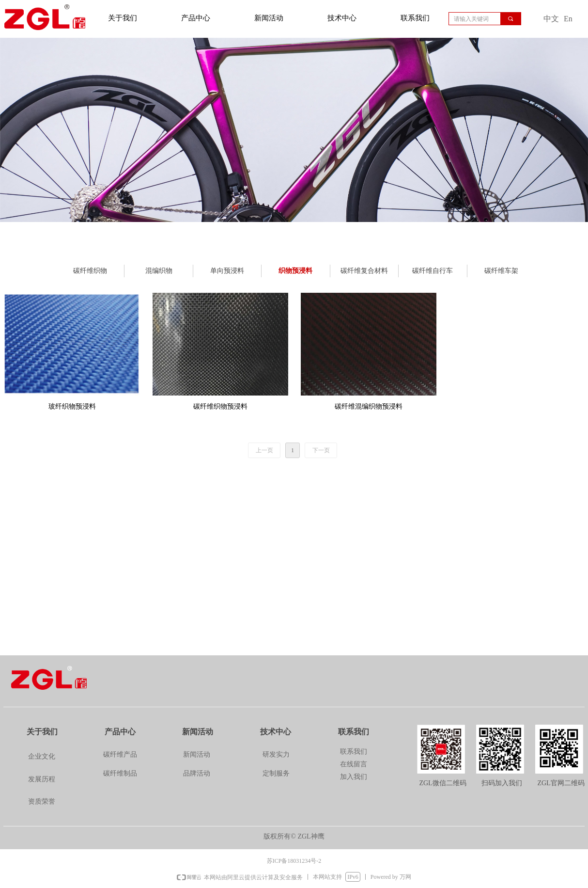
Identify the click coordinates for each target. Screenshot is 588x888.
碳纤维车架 (501, 271)
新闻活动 (269, 18)
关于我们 (123, 18)
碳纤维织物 (90, 271)
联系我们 (415, 18)
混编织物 (159, 271)
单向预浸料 (227, 271)
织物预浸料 (295, 271)
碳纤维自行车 (433, 271)
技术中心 (342, 18)
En (568, 19)
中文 (551, 19)
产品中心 (196, 18)
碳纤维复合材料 (364, 271)
